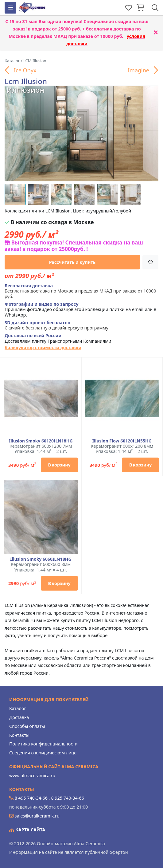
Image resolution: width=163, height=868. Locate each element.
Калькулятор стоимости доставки (43, 347)
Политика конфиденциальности (43, 744)
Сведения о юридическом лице (43, 753)
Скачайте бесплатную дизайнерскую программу (56, 325)
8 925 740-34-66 (67, 798)
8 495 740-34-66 (31, 798)
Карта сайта (27, 830)
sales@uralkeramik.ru (37, 816)
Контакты (19, 735)
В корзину (59, 465)
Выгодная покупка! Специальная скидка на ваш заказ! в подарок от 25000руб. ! (74, 246)
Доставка (19, 717)
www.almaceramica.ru (32, 775)
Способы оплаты (27, 726)
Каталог (18, 708)
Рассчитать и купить (72, 262)
